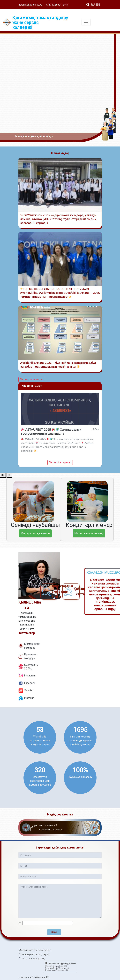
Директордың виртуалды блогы (55, 591)
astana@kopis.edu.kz (30, 5)
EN (98, 5)
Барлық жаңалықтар (32, 379)
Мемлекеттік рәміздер (35, 950)
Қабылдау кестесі (77, 591)
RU (93, 5)
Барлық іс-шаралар (60, 462)
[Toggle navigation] (86, 22)
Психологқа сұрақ (32, 958)
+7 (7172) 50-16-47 (57, 5)
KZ (88, 5)
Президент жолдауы (34, 954)
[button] (9, 88)
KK (3, 475)
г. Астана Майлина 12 (34, 977)
